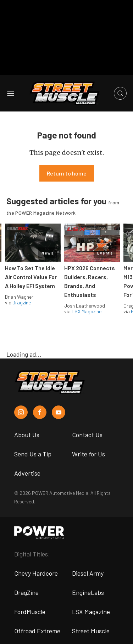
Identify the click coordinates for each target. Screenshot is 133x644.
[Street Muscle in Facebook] (40, 412)
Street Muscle (91, 631)
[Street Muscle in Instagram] (21, 412)
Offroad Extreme (37, 631)
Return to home (67, 173)
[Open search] (120, 93)
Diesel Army (88, 573)
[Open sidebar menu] (11, 93)
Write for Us (88, 454)
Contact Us (87, 435)
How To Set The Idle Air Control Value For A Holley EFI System (31, 277)
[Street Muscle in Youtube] (59, 412)
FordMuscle (30, 612)
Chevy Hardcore (36, 573)
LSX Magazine (87, 311)
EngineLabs (88, 592)
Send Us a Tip (33, 454)
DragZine (26, 592)
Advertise (27, 473)
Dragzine (22, 302)
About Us (27, 435)
